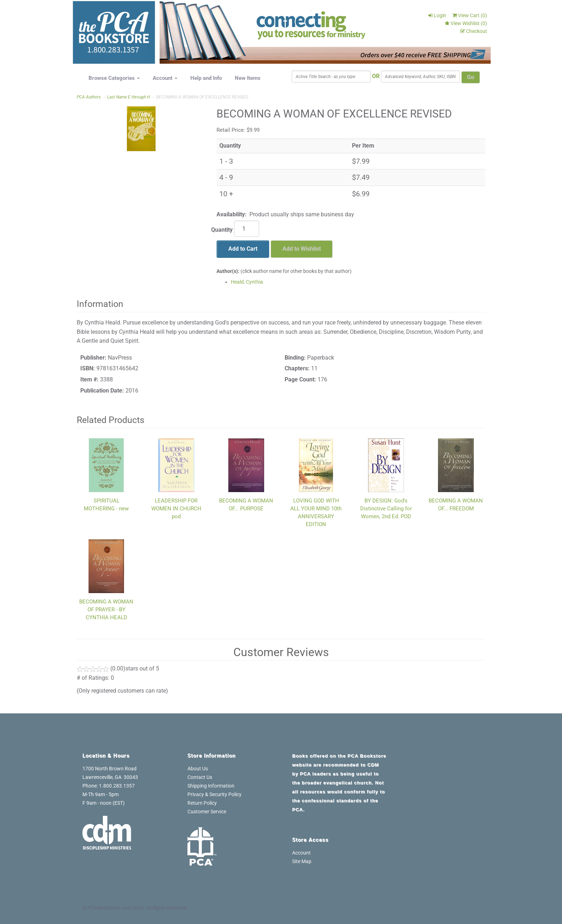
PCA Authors (89, 97)
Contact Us (200, 777)
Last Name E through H (128, 97)
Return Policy (202, 803)
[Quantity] (247, 229)
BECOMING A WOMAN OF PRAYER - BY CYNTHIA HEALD (106, 610)
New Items (248, 78)
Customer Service (207, 812)
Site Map (302, 861)
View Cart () (470, 15)
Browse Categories (114, 78)
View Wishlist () (466, 23)
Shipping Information (211, 786)
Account (165, 78)
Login (437, 15)
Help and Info (206, 78)
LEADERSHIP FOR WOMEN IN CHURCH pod (176, 509)
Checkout (474, 31)
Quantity (222, 230)
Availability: (232, 214)
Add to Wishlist (302, 249)
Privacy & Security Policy (215, 794)
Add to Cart (243, 249)
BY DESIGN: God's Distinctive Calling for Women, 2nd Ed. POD (386, 509)
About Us (198, 769)
